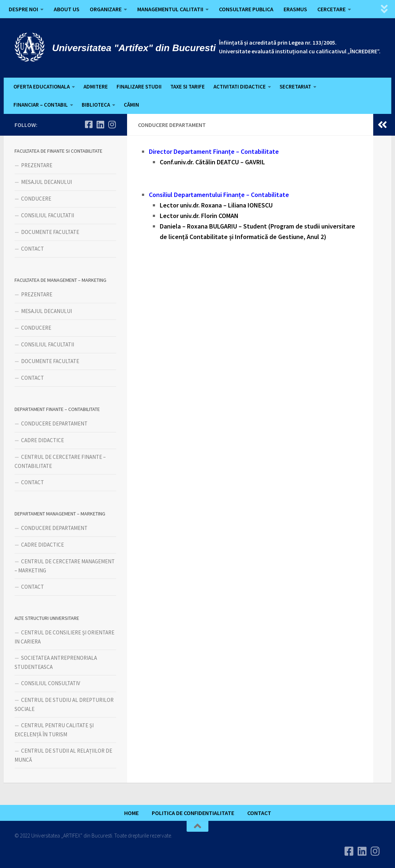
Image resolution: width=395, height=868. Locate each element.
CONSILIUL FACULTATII (48, 215)
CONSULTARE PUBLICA (246, 9)
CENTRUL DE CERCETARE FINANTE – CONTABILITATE (60, 461)
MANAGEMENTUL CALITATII (170, 9)
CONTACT (32, 249)
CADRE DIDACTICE (42, 440)
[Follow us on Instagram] (112, 124)
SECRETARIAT (295, 87)
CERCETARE (331, 9)
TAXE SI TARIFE (188, 87)
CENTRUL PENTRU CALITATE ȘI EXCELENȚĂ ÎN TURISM (54, 730)
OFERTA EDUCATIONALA (42, 87)
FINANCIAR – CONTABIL (41, 105)
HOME (131, 813)
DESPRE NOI (23, 9)
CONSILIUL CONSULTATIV (51, 683)
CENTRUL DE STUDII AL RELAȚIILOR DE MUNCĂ (63, 755)
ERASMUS (295, 9)
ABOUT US (67, 9)
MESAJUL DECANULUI (46, 182)
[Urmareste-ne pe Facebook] (89, 124)
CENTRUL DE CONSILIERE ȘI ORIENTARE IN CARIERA (64, 637)
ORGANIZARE (106, 9)
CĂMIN (131, 105)
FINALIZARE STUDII (139, 87)
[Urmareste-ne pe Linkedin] (100, 124)
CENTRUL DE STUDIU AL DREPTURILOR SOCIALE (64, 704)
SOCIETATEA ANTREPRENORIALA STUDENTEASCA (56, 662)
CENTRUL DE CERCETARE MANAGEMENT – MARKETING (65, 566)
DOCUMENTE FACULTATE (50, 232)
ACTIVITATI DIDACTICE (240, 87)
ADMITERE (96, 87)
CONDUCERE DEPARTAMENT (54, 423)
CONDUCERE (36, 199)
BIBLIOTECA (96, 105)
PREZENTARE (37, 165)
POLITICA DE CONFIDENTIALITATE (193, 813)
